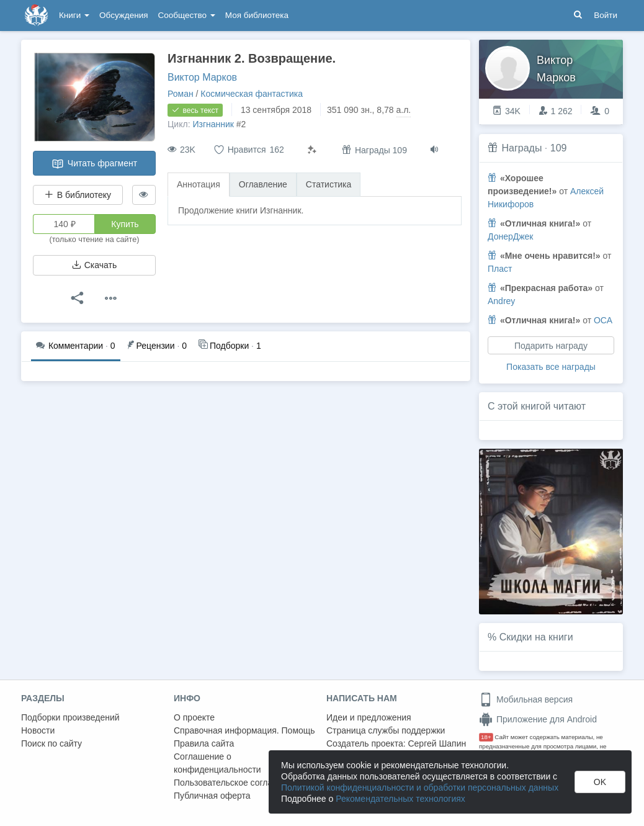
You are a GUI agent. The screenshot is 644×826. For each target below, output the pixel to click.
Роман (181, 94)
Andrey (501, 301)
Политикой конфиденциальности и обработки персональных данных (420, 788)
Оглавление (263, 184)
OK (600, 782)
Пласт (500, 269)
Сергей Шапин (437, 743)
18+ (486, 737)
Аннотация (199, 184)
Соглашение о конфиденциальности (217, 763)
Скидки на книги (536, 637)
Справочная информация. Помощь (244, 730)
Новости (38, 730)
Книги (74, 15)
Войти (606, 15)
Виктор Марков (202, 77)
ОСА (603, 320)
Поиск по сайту (51, 743)
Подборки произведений (70, 717)
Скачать (94, 265)
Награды (521, 148)
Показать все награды (551, 367)
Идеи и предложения (369, 717)
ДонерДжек (511, 236)
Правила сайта (204, 743)
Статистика (329, 184)
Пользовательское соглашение (236, 783)
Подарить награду (551, 346)
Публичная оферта (212, 796)
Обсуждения (123, 15)
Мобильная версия (526, 699)
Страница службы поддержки (386, 730)
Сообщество (187, 15)
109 (559, 148)
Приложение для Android (538, 719)
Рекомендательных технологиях (400, 799)
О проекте (194, 717)
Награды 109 (374, 150)
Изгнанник (213, 124)
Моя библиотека (257, 15)
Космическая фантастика (252, 94)
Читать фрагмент (94, 164)
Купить (125, 224)
